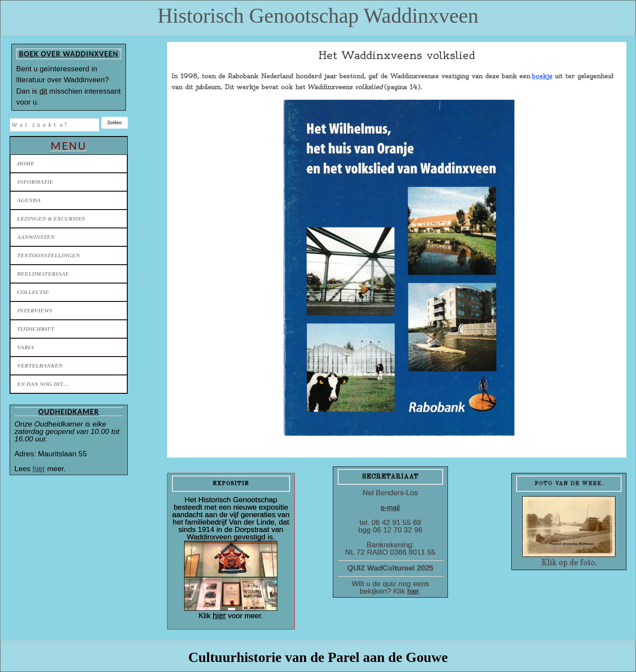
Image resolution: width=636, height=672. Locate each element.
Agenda (29, 200)
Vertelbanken (40, 366)
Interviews (35, 310)
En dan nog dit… (43, 384)
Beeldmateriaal (43, 274)
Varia (26, 347)
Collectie (33, 292)
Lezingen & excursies (51, 219)
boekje (542, 76)
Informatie (35, 182)
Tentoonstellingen (49, 255)
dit (43, 91)
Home (26, 163)
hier (39, 469)
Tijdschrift (36, 329)
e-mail (391, 508)
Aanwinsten (36, 237)
